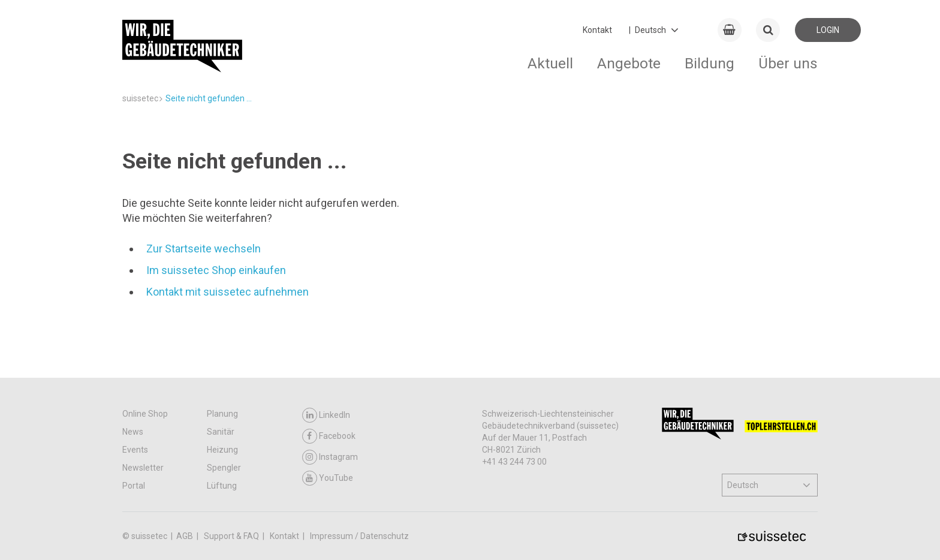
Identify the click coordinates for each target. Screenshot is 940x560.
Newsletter (143, 468)
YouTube (328, 478)
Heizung (222, 450)
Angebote (629, 63)
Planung (222, 414)
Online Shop (145, 414)
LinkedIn (326, 415)
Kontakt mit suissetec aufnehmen (228, 292)
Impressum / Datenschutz (359, 536)
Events (135, 450)
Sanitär (221, 432)
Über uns (788, 63)
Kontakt (597, 30)
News (133, 432)
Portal (134, 486)
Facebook (329, 436)
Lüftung (222, 486)
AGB (186, 536)
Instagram (330, 457)
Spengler (224, 468)
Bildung (709, 63)
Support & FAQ (232, 536)
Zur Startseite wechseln (204, 249)
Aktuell (550, 63)
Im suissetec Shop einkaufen (216, 270)
